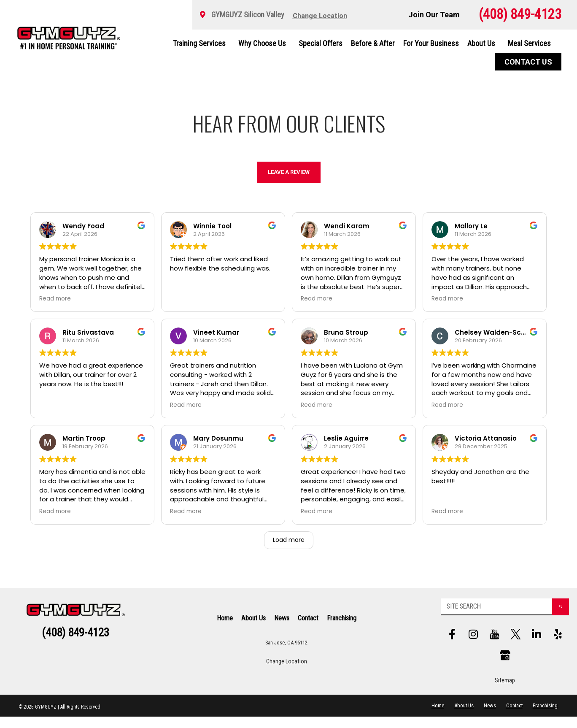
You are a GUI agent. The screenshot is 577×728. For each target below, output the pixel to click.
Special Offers (321, 43)
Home (225, 624)
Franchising (342, 624)
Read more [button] (55, 299)
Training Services (201, 43)
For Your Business (431, 43)
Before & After (373, 43)
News (282, 624)
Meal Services (529, 43)
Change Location (287, 667)
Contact (308, 624)
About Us (483, 43)
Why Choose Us (264, 43)
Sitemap (505, 692)
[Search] (551, 613)
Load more (289, 540)
